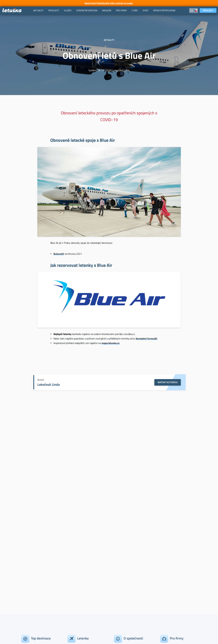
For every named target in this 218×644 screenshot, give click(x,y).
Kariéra (118, 575)
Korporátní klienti (170, 557)
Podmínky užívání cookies (77, 631)
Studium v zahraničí (79, 593)
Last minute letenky (79, 575)
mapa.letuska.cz (110, 343)
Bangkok (26, 575)
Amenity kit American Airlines (39, 455)
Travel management (171, 569)
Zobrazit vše (28, 581)
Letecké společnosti (78, 587)
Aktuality (39, 450)
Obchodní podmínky (48, 631)
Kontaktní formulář (146, 339)
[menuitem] (38, 10)
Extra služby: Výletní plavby (179, 455)
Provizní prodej (168, 575)
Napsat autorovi (168, 382)
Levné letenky (75, 563)
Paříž (24, 557)
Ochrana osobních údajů (108, 631)
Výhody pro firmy (170, 563)
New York (27, 569)
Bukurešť (59, 254)
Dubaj (24, 563)
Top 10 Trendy (75, 581)
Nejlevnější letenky (78, 569)
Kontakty (119, 563)
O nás (117, 581)
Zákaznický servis (124, 557)
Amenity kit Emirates (86, 455)
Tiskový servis (122, 569)
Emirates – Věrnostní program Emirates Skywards (109, 494)
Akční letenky (75, 557)
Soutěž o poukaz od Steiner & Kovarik (132, 455)
